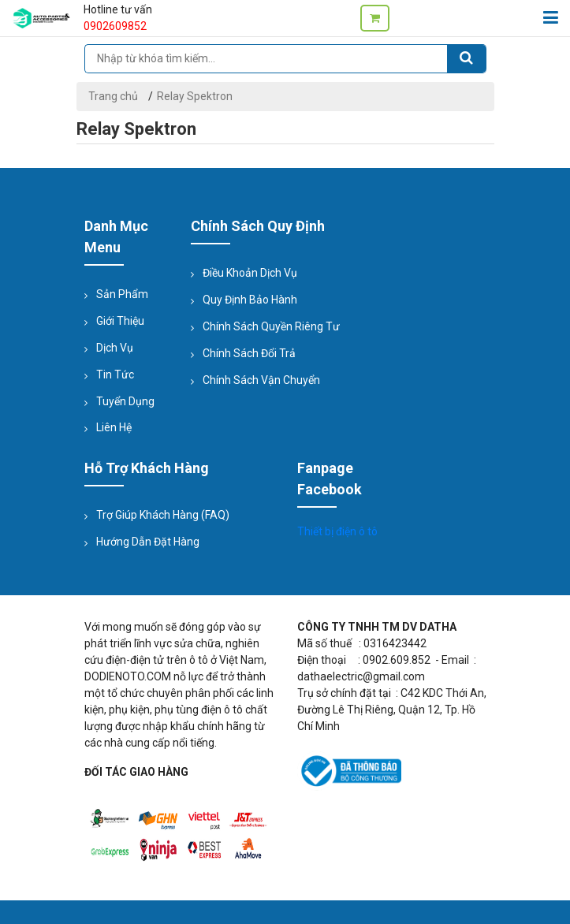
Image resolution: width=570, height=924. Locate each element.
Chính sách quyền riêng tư (271, 326)
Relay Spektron (195, 96)
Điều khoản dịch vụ (250, 273)
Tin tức (115, 374)
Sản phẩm (122, 294)
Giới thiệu (120, 321)
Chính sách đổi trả (249, 353)
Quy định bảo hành (250, 300)
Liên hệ (114, 427)
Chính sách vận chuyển (261, 380)
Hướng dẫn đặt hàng (148, 542)
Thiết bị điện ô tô (337, 531)
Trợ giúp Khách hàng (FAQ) (163, 515)
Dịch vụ (115, 348)
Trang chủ (113, 96)
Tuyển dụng (125, 401)
